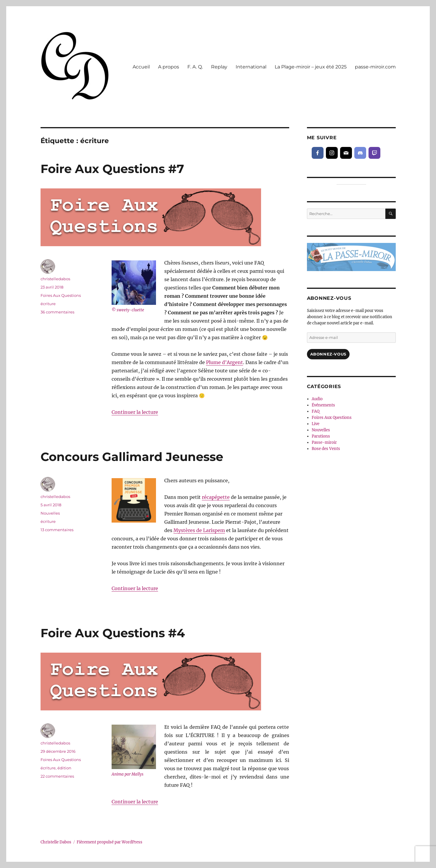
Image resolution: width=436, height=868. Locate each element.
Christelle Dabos (56, 842)
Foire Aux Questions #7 (112, 169)
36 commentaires (57, 312)
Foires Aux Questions (61, 295)
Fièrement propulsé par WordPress (110, 842)
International (251, 67)
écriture (48, 304)
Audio (317, 399)
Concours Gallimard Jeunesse (132, 457)
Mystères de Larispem (199, 530)
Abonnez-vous (328, 354)
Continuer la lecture (135, 412)
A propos (169, 67)
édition (64, 768)
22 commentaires (57, 776)
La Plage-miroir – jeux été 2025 (311, 67)
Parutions (321, 436)
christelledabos (55, 279)
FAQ (316, 411)
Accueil (141, 67)
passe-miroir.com (375, 67)
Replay (219, 67)
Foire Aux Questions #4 (113, 633)
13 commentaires (57, 530)
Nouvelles (50, 513)
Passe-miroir (324, 442)
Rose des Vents (326, 449)
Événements (323, 405)
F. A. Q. (195, 67)
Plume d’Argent (225, 362)
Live (316, 424)
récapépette (216, 497)
